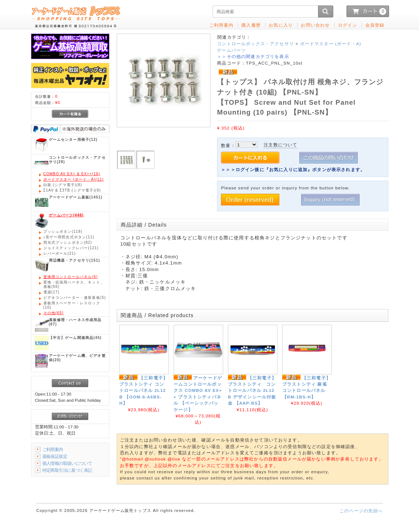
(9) (72, 190)
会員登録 (375, 25)
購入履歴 (251, 25)
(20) (77, 358)
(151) (75, 260)
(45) (75, 338)
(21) (60, 253)
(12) (73, 140)
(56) (74, 284)
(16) (72, 174)
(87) (75, 322)
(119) (63, 232)
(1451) (76, 197)
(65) (54, 313)
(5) (75, 298)
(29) (77, 160)
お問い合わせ (315, 25)
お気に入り (281, 25)
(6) (71, 277)
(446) (66, 215)
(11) (74, 179)
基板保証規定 (55, 456)
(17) (52, 292)
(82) (68, 242)
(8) (63, 185)
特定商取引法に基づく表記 (67, 470)
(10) (72, 305)
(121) (71, 248)
